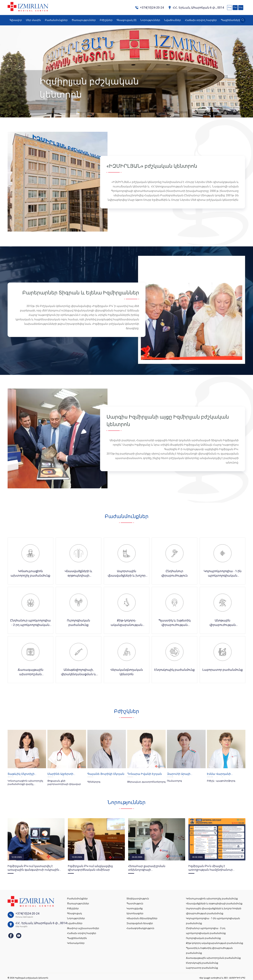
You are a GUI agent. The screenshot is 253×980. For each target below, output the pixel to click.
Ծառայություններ (84, 20)
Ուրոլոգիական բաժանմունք (203, 938)
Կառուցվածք (135, 908)
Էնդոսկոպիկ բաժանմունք (202, 963)
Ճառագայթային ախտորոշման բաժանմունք (213, 958)
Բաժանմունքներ (56, 20)
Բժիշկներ (106, 20)
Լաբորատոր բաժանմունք (202, 968)
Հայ (230, 7)
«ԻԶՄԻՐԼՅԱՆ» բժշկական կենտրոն (152, 166)
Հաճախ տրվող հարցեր (201, 20)
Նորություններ (150, 20)
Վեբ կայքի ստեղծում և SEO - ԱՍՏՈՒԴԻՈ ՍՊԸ (222, 978)
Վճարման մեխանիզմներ (142, 918)
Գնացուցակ (126, 20)
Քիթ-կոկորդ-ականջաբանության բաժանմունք (215, 943)
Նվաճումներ (173, 20)
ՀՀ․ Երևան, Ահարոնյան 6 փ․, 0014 (196, 8)
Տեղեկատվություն (138, 899)
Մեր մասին (33, 20)
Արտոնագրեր (135, 913)
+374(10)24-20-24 (150, 8)
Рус (235, 7)
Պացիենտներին (232, 20)
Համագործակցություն (140, 928)
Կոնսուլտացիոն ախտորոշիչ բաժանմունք (212, 899)
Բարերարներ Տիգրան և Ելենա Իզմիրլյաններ (81, 293)
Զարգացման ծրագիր (140, 923)
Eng (241, 7)
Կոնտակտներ (76, 943)
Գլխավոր (16, 20)
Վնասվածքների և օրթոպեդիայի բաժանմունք (214, 903)
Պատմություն (135, 903)
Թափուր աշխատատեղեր (83, 928)
